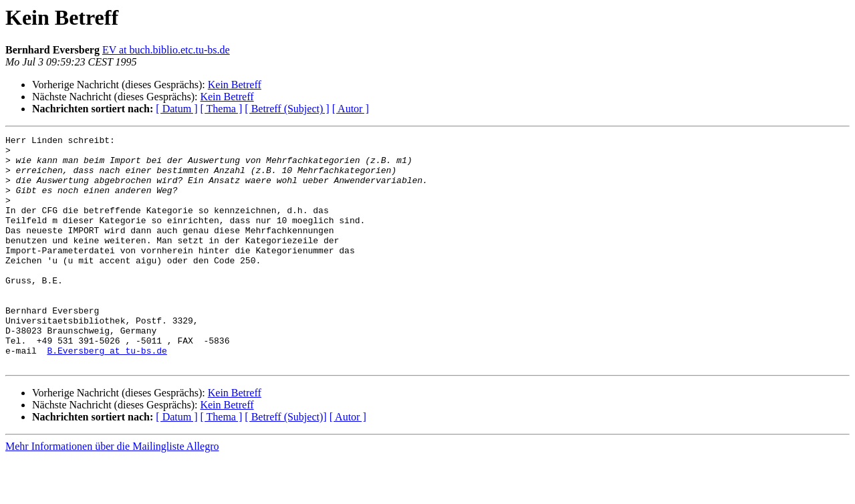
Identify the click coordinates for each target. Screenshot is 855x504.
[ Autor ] (351, 109)
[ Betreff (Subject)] (285, 463)
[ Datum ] (176, 109)
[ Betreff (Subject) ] (287, 109)
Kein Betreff (235, 85)
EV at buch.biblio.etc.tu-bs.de (166, 50)
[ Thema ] (222, 109)
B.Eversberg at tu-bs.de (107, 394)
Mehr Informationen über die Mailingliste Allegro (112, 492)
